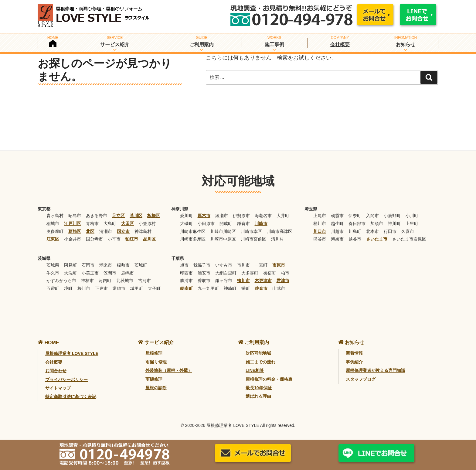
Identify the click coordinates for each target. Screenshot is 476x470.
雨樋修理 (154, 379)
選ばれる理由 (258, 396)
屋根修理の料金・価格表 (269, 379)
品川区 (149, 239)
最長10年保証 (259, 388)
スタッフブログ (361, 379)
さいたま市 (377, 239)
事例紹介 (354, 362)
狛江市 (132, 239)
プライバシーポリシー (66, 380)
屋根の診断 (156, 388)
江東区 (53, 239)
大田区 (127, 223)
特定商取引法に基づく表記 (71, 397)
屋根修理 (154, 353)
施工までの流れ (260, 362)
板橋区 (154, 216)
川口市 (320, 231)
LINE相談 (255, 370)
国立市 (123, 231)
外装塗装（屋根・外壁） (169, 370)
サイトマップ (58, 388)
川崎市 (261, 223)
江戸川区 (73, 223)
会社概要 (340, 44)
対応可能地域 (258, 353)
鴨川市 (243, 281)
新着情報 (354, 353)
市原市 (279, 265)
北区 (90, 231)
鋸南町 (186, 288)
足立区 (118, 216)
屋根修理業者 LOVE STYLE (72, 353)
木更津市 (263, 281)
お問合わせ (56, 371)
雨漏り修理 (156, 362)
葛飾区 (75, 231)
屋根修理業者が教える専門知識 (376, 370)
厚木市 (204, 216)
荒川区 (136, 216)
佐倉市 (261, 288)
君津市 (283, 281)
